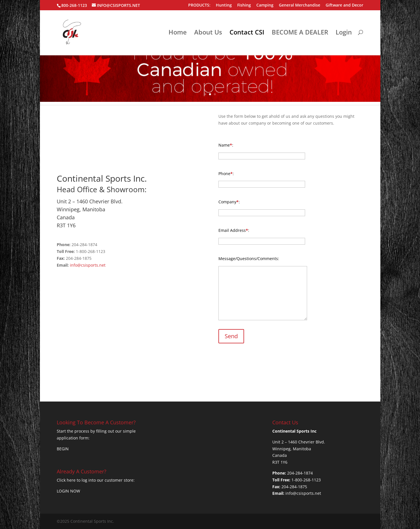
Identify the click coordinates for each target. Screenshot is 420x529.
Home (178, 33)
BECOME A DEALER (300, 33)
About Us (208, 33)
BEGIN (63, 449)
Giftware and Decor (344, 5)
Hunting (224, 5)
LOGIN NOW (68, 491)
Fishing (244, 5)
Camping (265, 5)
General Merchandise (300, 5)
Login (344, 33)
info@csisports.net (88, 265)
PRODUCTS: (199, 5)
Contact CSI (247, 33)
